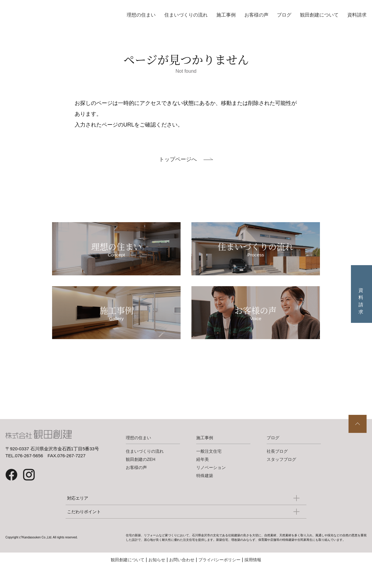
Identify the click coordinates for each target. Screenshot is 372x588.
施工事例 (226, 15)
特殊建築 (205, 492)
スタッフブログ (281, 476)
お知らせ (157, 576)
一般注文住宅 (209, 467)
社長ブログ (277, 467)
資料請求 (357, 15)
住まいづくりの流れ (186, 15)
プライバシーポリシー (219, 576)
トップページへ (178, 159)
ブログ (284, 15)
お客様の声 (256, 15)
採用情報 (253, 576)
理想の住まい (141, 15)
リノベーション (211, 484)
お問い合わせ (182, 576)
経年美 (203, 476)
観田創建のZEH (141, 476)
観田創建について (319, 15)
